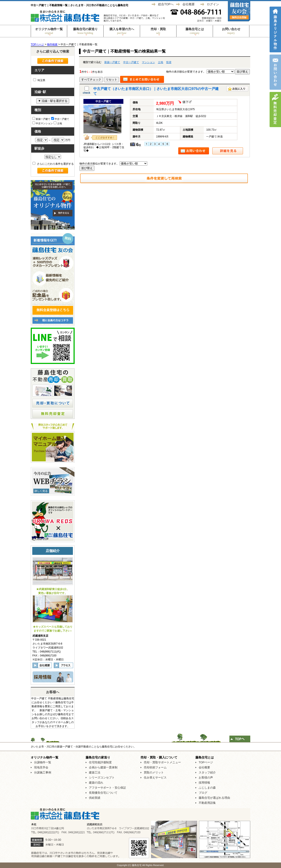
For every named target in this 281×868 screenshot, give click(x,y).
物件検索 (52, 44)
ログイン (213, 4)
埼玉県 (39, 80)
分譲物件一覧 (43, 762)
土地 (160, 62)
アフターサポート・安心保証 (107, 788)
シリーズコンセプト (102, 778)
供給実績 (95, 798)
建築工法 (95, 772)
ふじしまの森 (207, 788)
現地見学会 (41, 767)
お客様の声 (206, 778)
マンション (148, 62)
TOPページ (37, 44)
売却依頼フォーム (155, 767)
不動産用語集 (207, 803)
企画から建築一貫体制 (103, 767)
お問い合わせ (231, 31)
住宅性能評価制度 (100, 762)
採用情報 (204, 783)
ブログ (203, 793)
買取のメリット (154, 772)
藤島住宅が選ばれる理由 (214, 798)
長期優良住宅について (103, 793)
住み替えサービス (155, 778)
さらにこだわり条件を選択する (53, 164)
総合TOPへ (166, 4)
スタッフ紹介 (207, 772)
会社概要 (189, 4)
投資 (169, 62)
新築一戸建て (112, 62)
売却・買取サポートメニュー (162, 762)
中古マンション (42, 123)
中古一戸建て (131, 62)
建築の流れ (96, 783)
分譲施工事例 (43, 772)
